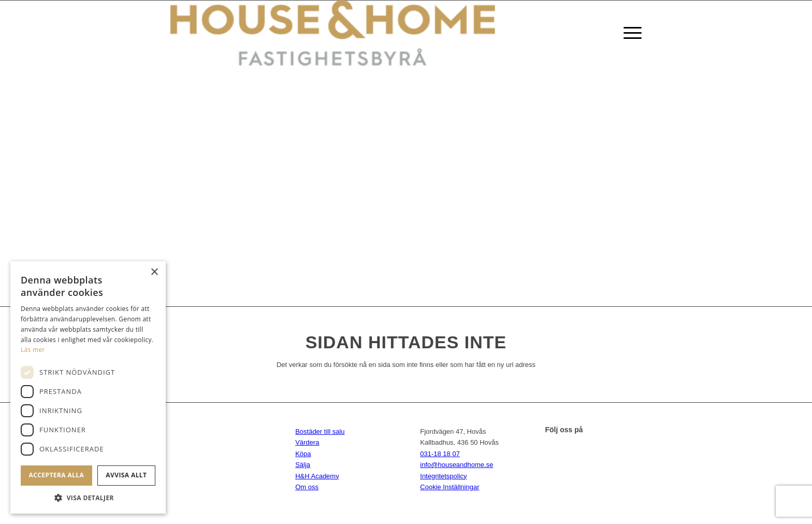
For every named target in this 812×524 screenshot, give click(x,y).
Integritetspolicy (443, 476)
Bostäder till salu (320, 431)
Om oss (307, 487)
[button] (88, 498)
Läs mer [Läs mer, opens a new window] (33, 350)
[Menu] (629, 33)
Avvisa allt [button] (126, 475)
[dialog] (88, 387)
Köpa (303, 454)
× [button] (154, 272)
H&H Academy (317, 476)
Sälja (303, 465)
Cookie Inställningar (450, 487)
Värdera (307, 442)
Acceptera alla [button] (57, 475)
